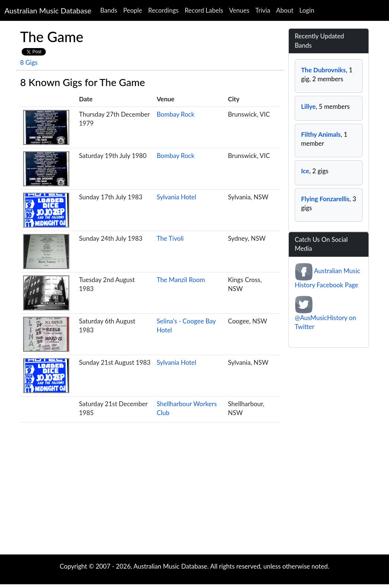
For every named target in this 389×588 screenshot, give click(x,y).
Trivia (263, 10)
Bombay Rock (175, 114)
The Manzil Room (181, 280)
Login (307, 10)
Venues (239, 10)
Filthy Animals (321, 134)
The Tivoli (170, 238)
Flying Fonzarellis (325, 199)
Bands (109, 10)
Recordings (164, 10)
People (133, 10)
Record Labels (204, 10)
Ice (305, 171)
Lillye (308, 106)
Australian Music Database (48, 10)
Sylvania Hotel (176, 197)
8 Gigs (29, 62)
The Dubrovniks (323, 70)
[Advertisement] (194, 495)
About (285, 10)
